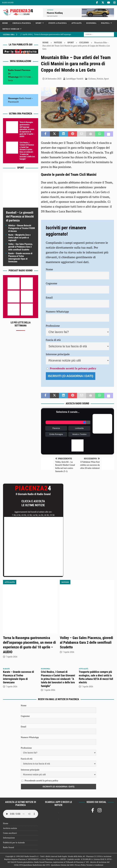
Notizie (58, 43)
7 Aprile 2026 (11, 657)
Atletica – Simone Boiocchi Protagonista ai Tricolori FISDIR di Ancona (22, 228)
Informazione (9, 838)
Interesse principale (58, 354)
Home (5, 23)
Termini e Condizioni (95, 865)
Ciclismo (92, 79)
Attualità (76, 23)
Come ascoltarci (10, 833)
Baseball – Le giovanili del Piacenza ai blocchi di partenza (20, 216)
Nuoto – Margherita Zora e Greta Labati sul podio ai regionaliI (19, 238)
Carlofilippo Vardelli (74, 79)
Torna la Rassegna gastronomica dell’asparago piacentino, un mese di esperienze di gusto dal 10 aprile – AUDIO (27, 129)
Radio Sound (8, 3)
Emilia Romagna (56, 434)
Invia (10, 80)
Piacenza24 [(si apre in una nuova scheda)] (13, 102)
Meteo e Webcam (11, 29)
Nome (49, 269)
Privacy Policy (80, 865)
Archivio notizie (10, 828)
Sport (39, 23)
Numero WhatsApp (57, 311)
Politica (105, 23)
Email (49, 297)
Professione (53, 326)
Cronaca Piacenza (22, 23)
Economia (91, 23)
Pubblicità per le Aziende (14, 843)
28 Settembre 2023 (53, 79)
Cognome (52, 283)
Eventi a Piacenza (58, 23)
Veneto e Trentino (79, 434)
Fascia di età (53, 340)
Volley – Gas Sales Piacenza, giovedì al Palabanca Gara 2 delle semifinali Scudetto (21, 247)
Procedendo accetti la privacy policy (73, 368)
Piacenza (56, 428)
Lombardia (79, 428)
